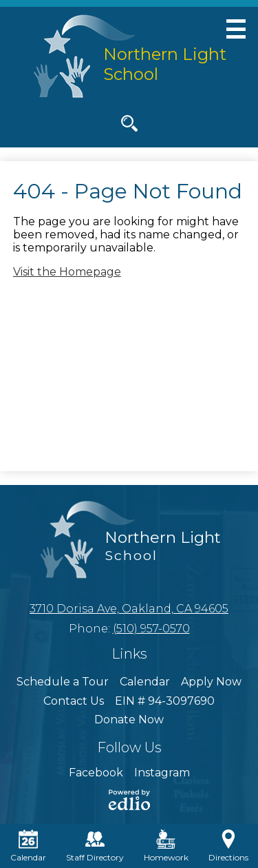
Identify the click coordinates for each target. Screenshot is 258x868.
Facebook (96, 773)
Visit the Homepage (67, 272)
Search (129, 126)
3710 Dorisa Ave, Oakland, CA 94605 (129, 609)
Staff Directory (95, 846)
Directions (228, 846)
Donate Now (129, 720)
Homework (166, 846)
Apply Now (211, 682)
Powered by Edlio (129, 800)
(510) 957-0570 (151, 629)
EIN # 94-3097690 (165, 701)
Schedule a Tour (63, 682)
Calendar (145, 682)
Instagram (162, 773)
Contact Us (74, 701)
